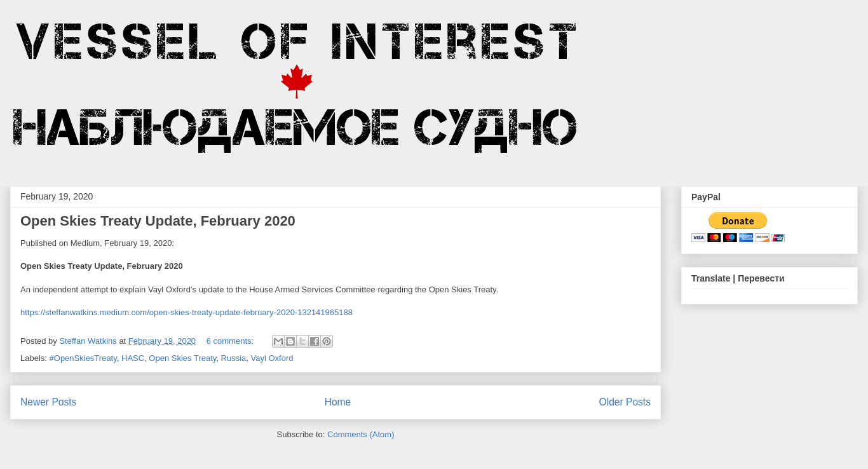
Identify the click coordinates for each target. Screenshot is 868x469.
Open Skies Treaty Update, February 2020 (158, 221)
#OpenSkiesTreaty (83, 358)
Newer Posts (48, 402)
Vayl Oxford (272, 358)
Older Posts (625, 402)
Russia (234, 358)
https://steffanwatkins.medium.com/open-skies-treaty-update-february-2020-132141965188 (186, 312)
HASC (133, 358)
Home (338, 402)
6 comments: (231, 341)
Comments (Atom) (361, 434)
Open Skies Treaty (182, 358)
